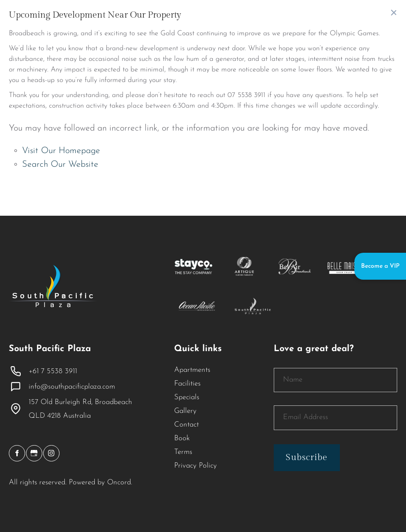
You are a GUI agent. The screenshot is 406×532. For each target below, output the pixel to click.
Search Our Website (60, 165)
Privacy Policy (196, 466)
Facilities (187, 384)
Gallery (185, 411)
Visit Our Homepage (61, 151)
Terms (183, 452)
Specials (187, 397)
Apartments (192, 370)
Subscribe (307, 457)
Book (182, 438)
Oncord (119, 483)
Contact (186, 425)
